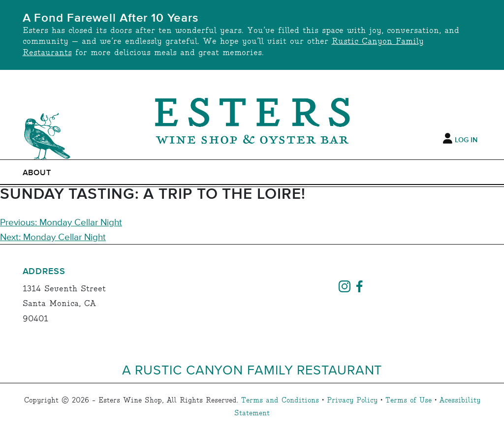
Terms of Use (409, 401)
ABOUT (37, 173)
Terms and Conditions (280, 401)
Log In (466, 140)
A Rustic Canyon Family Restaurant (252, 369)
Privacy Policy (352, 401)
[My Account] (448, 139)
